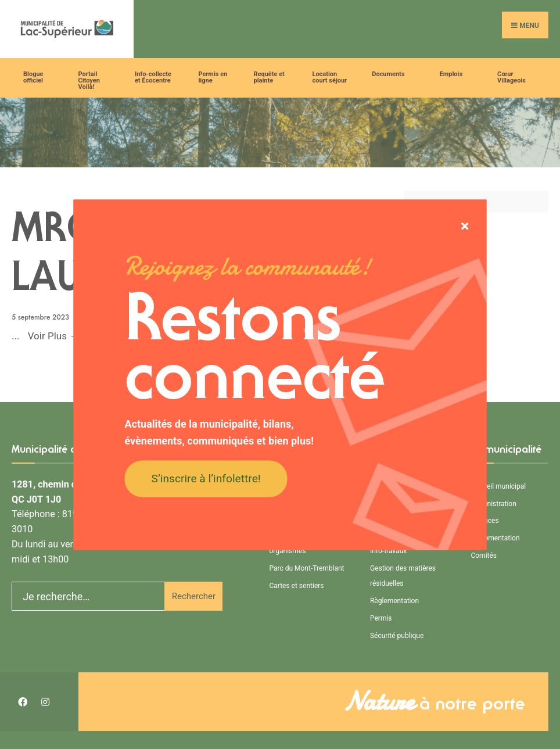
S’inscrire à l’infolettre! (206, 479)
